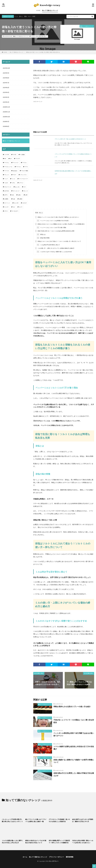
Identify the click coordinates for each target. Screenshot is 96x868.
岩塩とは (41, 234)
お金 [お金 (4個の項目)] (14, 199)
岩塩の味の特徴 (43, 238)
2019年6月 (6, 88)
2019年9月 (6, 73)
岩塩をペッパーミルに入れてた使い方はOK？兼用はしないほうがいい (57, 217)
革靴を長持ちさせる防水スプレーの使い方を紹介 (72, 706)
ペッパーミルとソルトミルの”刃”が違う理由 (51, 227)
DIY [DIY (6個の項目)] (5, 159)
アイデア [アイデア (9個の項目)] (18, 159)
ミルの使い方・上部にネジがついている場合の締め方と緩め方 (55, 248)
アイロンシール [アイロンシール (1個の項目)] (8, 167)
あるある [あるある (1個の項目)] (15, 171)
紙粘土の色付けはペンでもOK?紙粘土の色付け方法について (36, 842)
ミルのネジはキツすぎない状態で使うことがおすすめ (54, 252)
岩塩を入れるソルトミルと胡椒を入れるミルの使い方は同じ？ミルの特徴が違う (60, 224)
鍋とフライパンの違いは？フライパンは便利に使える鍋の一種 (36, 820)
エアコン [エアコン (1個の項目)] (21, 183)
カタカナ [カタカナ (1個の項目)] (25, 203)
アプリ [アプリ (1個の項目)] (26, 167)
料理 (34, 16)
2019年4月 (6, 92)
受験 (25, 16)
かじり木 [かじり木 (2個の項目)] (16, 203)
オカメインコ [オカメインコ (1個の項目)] (8, 187)
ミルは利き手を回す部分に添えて (48, 245)
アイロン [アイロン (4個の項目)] (25, 163)
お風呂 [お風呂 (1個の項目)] (21, 199)
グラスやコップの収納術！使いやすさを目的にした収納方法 (59, 820)
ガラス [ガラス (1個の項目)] (6, 211)
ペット (16, 16)
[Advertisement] (64, 116)
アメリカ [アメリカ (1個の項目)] (7, 171)
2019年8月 (6, 78)
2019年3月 (6, 97)
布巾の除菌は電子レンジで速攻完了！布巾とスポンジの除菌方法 (59, 842)
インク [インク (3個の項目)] (6, 179)
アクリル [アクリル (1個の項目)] (18, 167)
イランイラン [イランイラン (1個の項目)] (23, 175)
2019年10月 (6, 68)
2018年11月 (6, 112)
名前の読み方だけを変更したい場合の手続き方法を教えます (74, 774)
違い (45, 36)
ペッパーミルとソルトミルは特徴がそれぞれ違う (53, 221)
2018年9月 (6, 121)
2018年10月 (6, 117)
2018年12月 (6, 107)
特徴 (40, 36)
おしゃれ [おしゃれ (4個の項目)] (17, 187)
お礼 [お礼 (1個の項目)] (13, 195)
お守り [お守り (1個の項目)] (6, 195)
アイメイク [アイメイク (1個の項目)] (16, 163)
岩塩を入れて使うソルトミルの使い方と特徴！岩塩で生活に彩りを (43, 52)
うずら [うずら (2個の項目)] (13, 183)
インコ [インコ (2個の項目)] (13, 179)
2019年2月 (6, 102)
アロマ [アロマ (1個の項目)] (14, 175)
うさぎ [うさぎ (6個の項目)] (6, 183)
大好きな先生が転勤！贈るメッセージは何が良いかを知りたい (83, 842)
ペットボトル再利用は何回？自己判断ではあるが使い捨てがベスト (74, 734)
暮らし (21, 16)
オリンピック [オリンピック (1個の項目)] (16, 191)
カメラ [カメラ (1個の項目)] (21, 207)
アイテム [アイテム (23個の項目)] (7, 163)
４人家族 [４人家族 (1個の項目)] (22, 155)
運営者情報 (70, 857)
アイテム (33, 36)
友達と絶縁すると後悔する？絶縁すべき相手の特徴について (74, 761)
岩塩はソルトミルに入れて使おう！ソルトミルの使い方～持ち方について (58, 241)
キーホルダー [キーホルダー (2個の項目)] (15, 211)
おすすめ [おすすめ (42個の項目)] (7, 191)
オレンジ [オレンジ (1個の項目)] (26, 191)
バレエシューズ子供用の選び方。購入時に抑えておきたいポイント (12, 820)
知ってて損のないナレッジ (50, 10)
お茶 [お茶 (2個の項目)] (26, 195)
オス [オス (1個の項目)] (25, 187)
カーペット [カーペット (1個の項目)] (7, 203)
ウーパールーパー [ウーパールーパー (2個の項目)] (23, 179)
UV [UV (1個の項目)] (11, 159)
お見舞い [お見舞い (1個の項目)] (7, 199)
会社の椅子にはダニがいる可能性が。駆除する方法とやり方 (83, 820)
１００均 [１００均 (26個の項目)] (7, 155)
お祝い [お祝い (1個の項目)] (19, 195)
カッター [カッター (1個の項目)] (7, 207)
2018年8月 (6, 126)
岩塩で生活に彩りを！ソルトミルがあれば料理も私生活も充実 (55, 231)
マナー (30, 16)
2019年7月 (6, 83)
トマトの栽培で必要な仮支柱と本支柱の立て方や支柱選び (74, 748)
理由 (42, 36)
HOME (38, 10)
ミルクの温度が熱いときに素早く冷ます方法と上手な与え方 (12, 842)
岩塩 (37, 36)
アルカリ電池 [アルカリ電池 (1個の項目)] (25, 171)
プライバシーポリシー (56, 857)
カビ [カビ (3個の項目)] (14, 207)
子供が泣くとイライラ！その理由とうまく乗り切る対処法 (74, 721)
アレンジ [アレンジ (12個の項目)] (7, 175)
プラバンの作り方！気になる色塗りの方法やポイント (70, 139)
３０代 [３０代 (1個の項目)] (14, 155)
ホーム (25, 857)
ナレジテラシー (54, 861)
